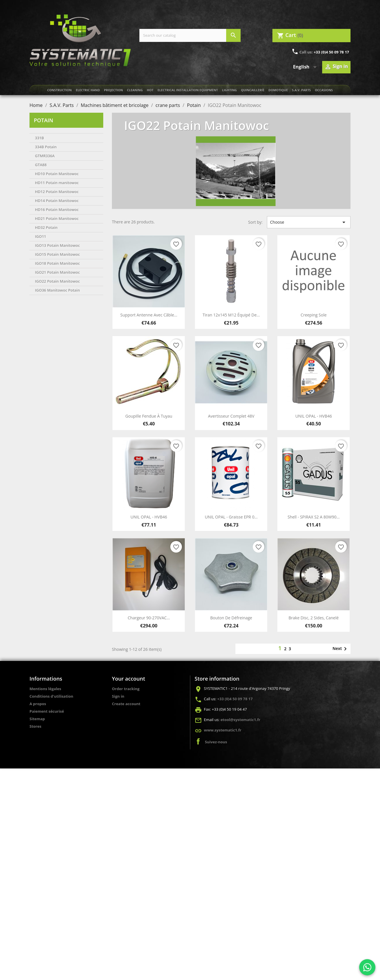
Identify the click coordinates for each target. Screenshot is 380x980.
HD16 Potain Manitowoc (57, 210)
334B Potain (46, 147)
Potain (44, 120)
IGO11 (41, 236)
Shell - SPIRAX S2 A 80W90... (313, 517)
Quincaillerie (253, 90)
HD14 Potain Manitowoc (57, 201)
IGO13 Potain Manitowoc (57, 245)
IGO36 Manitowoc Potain (57, 290)
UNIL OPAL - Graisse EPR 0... (231, 517)
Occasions (324, 90)
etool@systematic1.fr (240, 720)
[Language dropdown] (306, 67)
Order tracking (126, 689)
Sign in (118, 696)
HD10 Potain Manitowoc (57, 174)
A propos (38, 704)
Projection (113, 90)
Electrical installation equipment (188, 90)
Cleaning (135, 90)
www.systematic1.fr (223, 730)
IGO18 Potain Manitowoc (57, 263)
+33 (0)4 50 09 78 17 (331, 52)
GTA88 (41, 165)
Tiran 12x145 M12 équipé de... (231, 315)
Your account (129, 679)
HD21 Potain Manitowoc (57, 218)
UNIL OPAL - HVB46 (314, 416)
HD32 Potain (46, 227)
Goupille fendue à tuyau (149, 416)
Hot (150, 90)
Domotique (278, 90)
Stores (35, 726)
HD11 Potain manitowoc (57, 183)
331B (39, 138)
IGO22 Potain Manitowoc (57, 281)
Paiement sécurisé (47, 711)
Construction (59, 90)
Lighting (230, 90)
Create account (126, 704)
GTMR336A (45, 156)
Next (341, 649)
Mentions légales (45, 689)
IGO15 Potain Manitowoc (57, 254)
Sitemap (37, 719)
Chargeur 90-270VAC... (149, 618)
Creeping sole (314, 315)
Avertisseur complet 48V (231, 416)
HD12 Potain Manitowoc (57, 192)
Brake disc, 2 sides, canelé (314, 618)
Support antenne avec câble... (149, 315)
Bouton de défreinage (231, 618)
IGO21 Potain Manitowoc (57, 272)
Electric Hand (88, 90)
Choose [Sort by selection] (309, 222)
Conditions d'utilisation (51, 696)
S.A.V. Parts (301, 90)
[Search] (190, 35)
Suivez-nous (216, 742)
